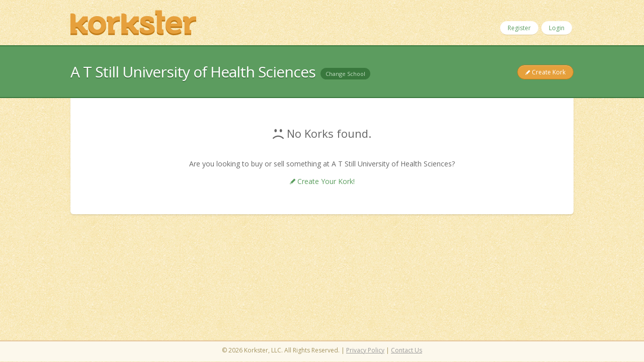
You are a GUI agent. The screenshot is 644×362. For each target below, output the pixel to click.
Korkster (133, 23)
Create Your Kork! (325, 181)
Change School (345, 74)
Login (557, 28)
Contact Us (407, 350)
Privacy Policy (365, 350)
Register (519, 28)
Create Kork (548, 72)
